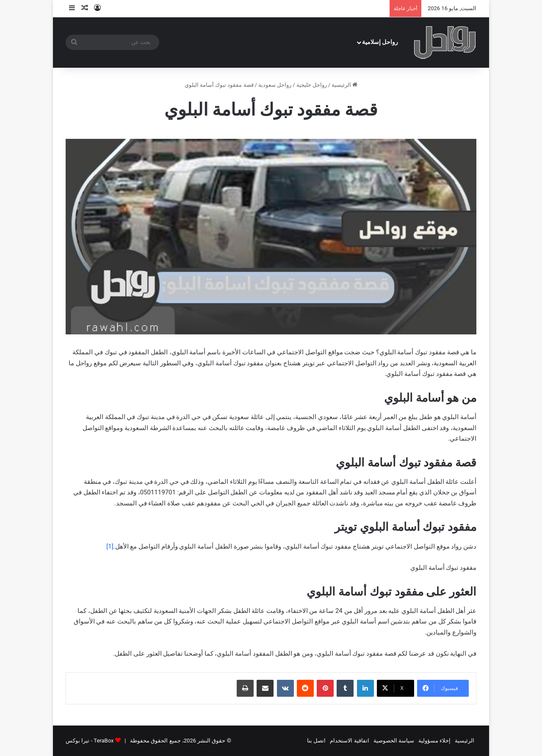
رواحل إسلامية (380, 42)
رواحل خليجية (312, 85)
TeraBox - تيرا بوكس (90, 741)
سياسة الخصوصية (394, 741)
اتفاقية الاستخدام (349, 741)
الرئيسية (344, 85)
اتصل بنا (316, 741)
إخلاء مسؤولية (434, 741)
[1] (110, 546)
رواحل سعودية (275, 85)
